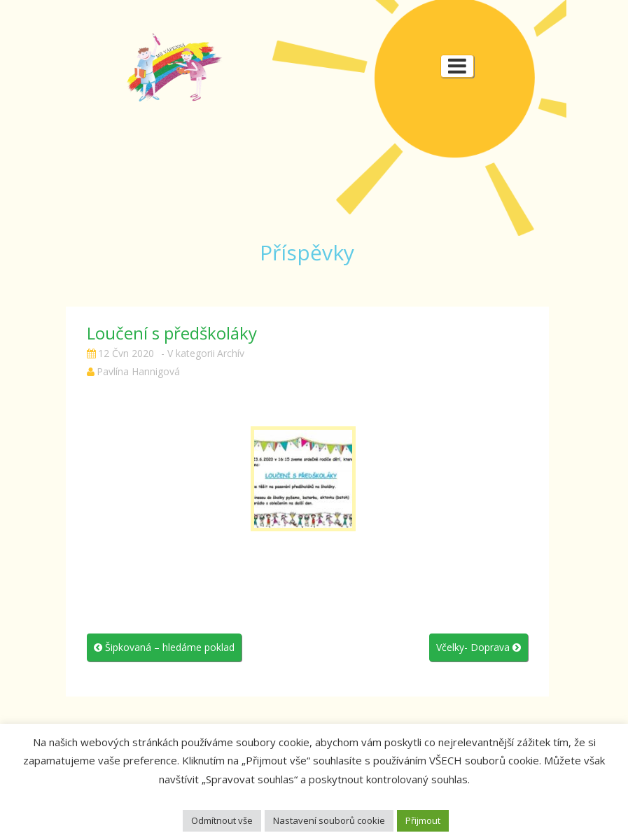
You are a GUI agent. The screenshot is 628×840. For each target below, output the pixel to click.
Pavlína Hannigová (138, 371)
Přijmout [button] (423, 820)
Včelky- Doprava (479, 647)
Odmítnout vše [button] (222, 820)
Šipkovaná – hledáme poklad (164, 647)
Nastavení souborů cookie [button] (329, 820)
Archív (231, 353)
